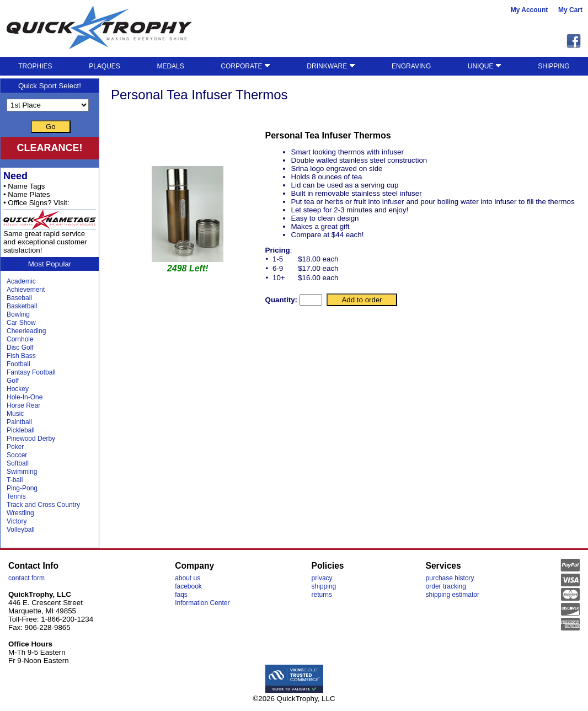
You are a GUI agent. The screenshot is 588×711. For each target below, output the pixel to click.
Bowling (18, 314)
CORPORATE (245, 66)
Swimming (22, 472)
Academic (21, 281)
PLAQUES (105, 66)
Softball (18, 463)
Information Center (202, 603)
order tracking (446, 586)
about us (188, 578)
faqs (181, 595)
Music (15, 414)
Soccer (17, 455)
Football (18, 364)
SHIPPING (554, 66)
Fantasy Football (31, 372)
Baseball (19, 298)
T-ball (15, 480)
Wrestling (20, 513)
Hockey (18, 389)
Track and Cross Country (43, 505)
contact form (26, 578)
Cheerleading (26, 331)
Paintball (19, 422)
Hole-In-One (25, 397)
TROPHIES (35, 66)
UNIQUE (485, 66)
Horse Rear (23, 405)
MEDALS (170, 66)
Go (51, 127)
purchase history (450, 578)
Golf (13, 381)
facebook (188, 586)
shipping (324, 586)
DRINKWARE (331, 66)
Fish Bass (21, 356)
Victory (17, 521)
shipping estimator (453, 595)
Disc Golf (20, 348)
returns (322, 595)
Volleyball (21, 530)
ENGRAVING (411, 66)
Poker (15, 447)
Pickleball (21, 430)
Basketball (22, 306)
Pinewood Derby (31, 439)
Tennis (16, 496)
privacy (322, 578)
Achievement (26, 290)
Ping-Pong (22, 488)
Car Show (21, 323)
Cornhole (20, 339)
